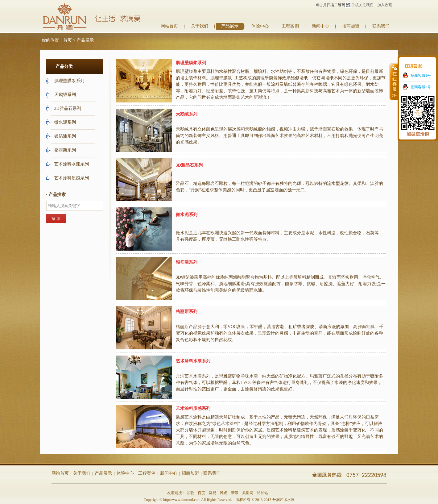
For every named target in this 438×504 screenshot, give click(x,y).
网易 (213, 493)
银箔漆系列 (66, 136)
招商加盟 (351, 26)
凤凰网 (248, 493)
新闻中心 (320, 26)
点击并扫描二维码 (333, 5)
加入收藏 (385, 5)
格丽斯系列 (66, 150)
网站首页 (169, 26)
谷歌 (190, 493)
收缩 (394, 81)
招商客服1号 (421, 76)
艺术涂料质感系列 (72, 178)
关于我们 (200, 26)
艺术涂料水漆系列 (72, 164)
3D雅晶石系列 (68, 108)
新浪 (235, 493)
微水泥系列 (66, 122)
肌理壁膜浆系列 (70, 81)
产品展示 (230, 26)
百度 (201, 493)
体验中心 (260, 26)
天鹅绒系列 (66, 95)
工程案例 (290, 26)
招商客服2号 (421, 87)
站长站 (262, 493)
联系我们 (381, 26)
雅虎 (224, 493)
